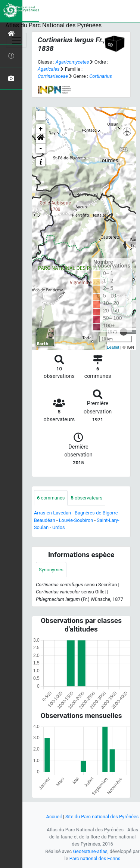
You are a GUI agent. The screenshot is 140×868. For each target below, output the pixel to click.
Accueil (54, 817)
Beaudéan (45, 520)
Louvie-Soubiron (76, 520)
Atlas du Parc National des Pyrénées (54, 25)
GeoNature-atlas (90, 851)
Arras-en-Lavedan (52, 513)
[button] (41, 139)
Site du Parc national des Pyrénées (102, 817)
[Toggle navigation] (16, 40)
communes (51, 498)
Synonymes (51, 570)
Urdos (59, 527)
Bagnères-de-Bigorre (96, 513)
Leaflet (113, 347)
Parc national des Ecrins (95, 858)
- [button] (41, 149)
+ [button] (41, 129)
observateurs (86, 498)
